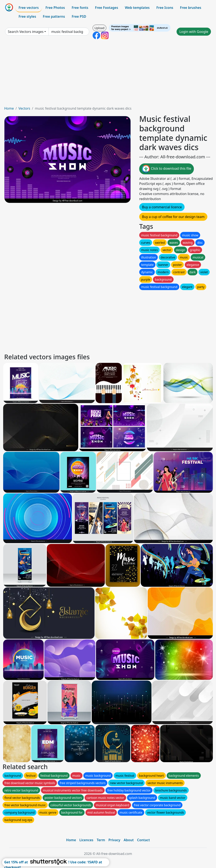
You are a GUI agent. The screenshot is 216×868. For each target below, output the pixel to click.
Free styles (27, 16)
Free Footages (107, 8)
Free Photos (55, 8)
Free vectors (29, 8)
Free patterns (54, 16)
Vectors (24, 108)
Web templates (137, 8)
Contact (144, 840)
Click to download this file (167, 169)
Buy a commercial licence (162, 207)
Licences (86, 840)
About (129, 840)
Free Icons (165, 8)
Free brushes (191, 8)
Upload (99, 28)
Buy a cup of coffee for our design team (173, 217)
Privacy (114, 840)
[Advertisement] (108, 74)
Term (101, 840)
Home (9, 108)
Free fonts (80, 8)
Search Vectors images (26, 32)
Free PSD (79, 16)
